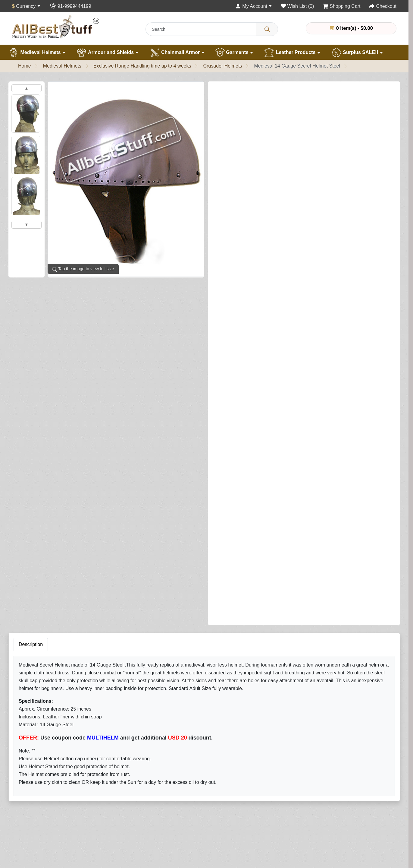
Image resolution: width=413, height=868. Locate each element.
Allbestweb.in (286, 861)
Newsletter (261, 803)
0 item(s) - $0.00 (351, 28)
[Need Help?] (376, 234)
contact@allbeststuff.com (356, 813)
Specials (181, 821)
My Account (262, 776)
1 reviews (249, 90)
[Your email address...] (185, 690)
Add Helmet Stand (232, 175)
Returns (181, 785)
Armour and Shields (107, 53)
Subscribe (247, 689)
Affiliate (180, 812)
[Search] (267, 29)
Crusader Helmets (222, 66)
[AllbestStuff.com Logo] (56, 27)
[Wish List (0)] (297, 6)
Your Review (264, 535)
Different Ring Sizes (40, 803)
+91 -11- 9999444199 (353, 802)
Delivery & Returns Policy (277, 821)
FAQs (178, 830)
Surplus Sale (109, 821)
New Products (111, 839)
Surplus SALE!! (357, 53)
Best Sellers (108, 830)
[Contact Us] (70, 6)
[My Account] (254, 6)
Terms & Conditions (270, 830)
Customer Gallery (37, 830)
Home (25, 66)
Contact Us (184, 776)
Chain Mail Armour (115, 794)
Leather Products (292, 53)
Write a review (282, 90)
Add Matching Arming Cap (241, 201)
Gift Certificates (189, 803)
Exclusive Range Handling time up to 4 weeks (142, 66)
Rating (258, 597)
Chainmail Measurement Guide (52, 812)
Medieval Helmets (37, 53)
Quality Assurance (38, 785)
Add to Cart (294, 235)
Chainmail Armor (177, 53)
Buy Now (343, 235)
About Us (29, 776)
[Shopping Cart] (342, 6)
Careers (27, 839)
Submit (261, 634)
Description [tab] (31, 297)
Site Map (182, 794)
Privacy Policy (264, 812)
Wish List (259, 794)
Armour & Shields (114, 785)
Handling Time (34, 794)
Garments (235, 53)
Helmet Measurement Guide (49, 821)
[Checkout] (383, 6)
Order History (264, 785)
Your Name (263, 508)
